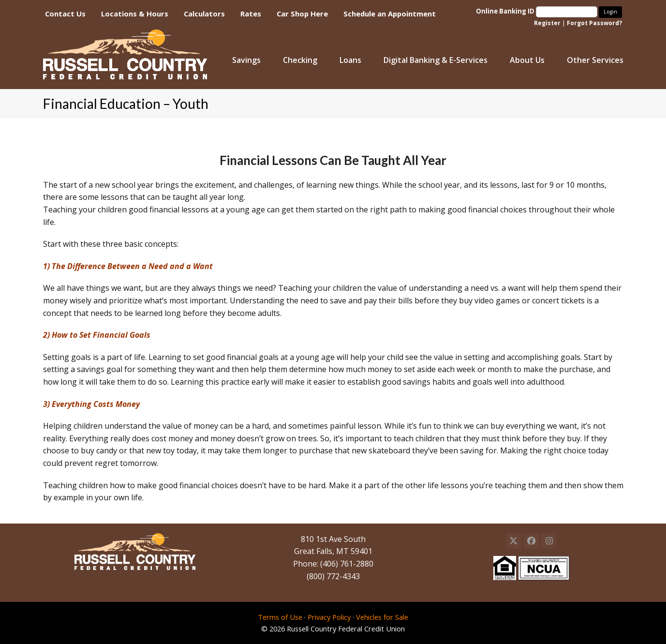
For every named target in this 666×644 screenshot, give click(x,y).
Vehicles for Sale (382, 617)
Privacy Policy (329, 617)
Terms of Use (280, 617)
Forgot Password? (594, 23)
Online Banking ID (537, 11)
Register (547, 23)
